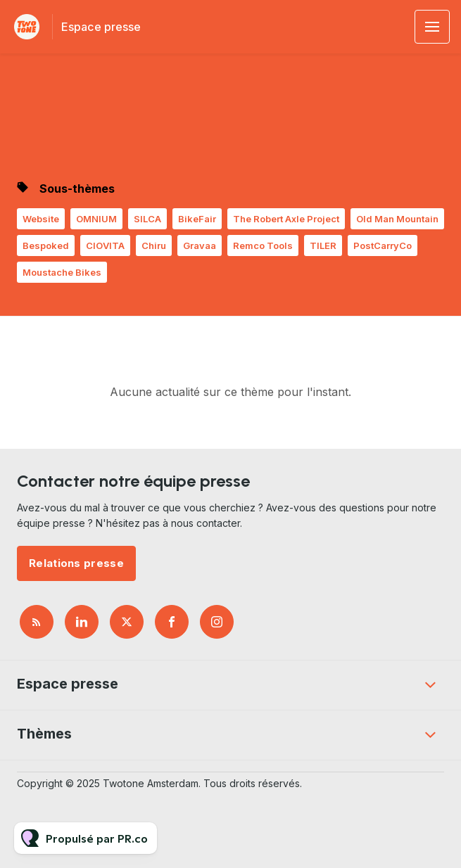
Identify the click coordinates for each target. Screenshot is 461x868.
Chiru (154, 245)
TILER (323, 245)
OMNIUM (96, 219)
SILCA (147, 219)
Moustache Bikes (62, 272)
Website (41, 219)
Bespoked (46, 245)
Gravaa (200, 245)
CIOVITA (105, 245)
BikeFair (197, 219)
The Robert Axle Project (286, 219)
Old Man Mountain (397, 219)
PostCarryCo (383, 245)
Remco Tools (263, 245)
